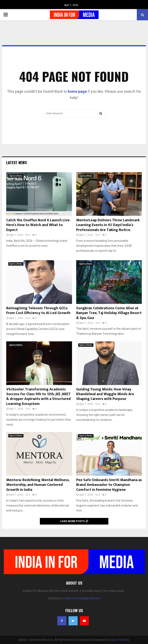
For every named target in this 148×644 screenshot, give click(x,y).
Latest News (17, 163)
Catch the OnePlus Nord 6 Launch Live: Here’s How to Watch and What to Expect (38, 225)
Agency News (16, 176)
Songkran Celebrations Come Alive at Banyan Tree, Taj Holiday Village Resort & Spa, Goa (109, 313)
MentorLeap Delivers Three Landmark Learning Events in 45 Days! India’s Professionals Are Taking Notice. (108, 225)
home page (77, 91)
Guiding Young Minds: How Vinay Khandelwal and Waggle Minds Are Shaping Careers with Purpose (105, 394)
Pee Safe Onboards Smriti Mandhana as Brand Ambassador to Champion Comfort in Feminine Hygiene (109, 485)
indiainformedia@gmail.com (82, 598)
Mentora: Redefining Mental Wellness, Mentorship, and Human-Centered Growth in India (38, 485)
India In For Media (119, 640)
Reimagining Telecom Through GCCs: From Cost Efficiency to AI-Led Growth (38, 311)
